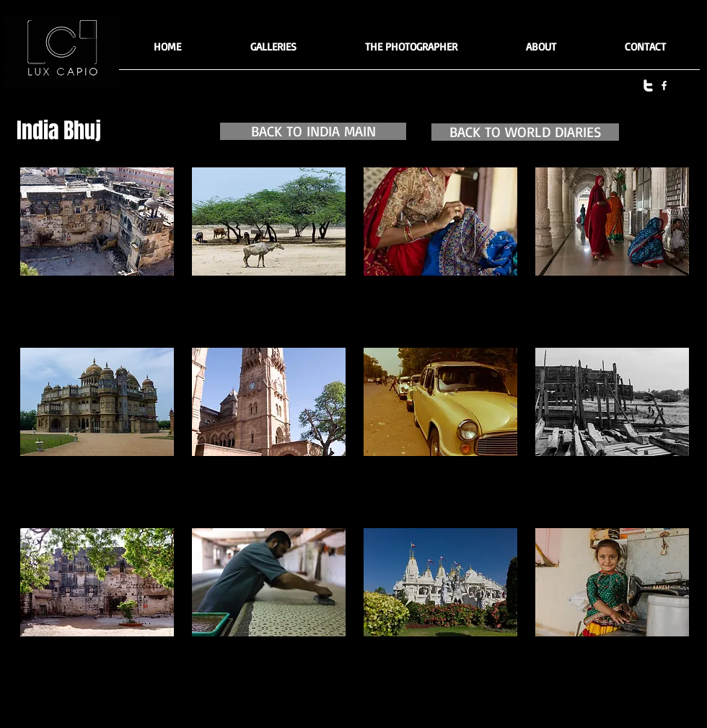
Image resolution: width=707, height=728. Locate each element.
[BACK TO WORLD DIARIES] (525, 132)
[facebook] (664, 85)
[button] (273, 52)
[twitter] (648, 85)
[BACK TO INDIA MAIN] (313, 131)
